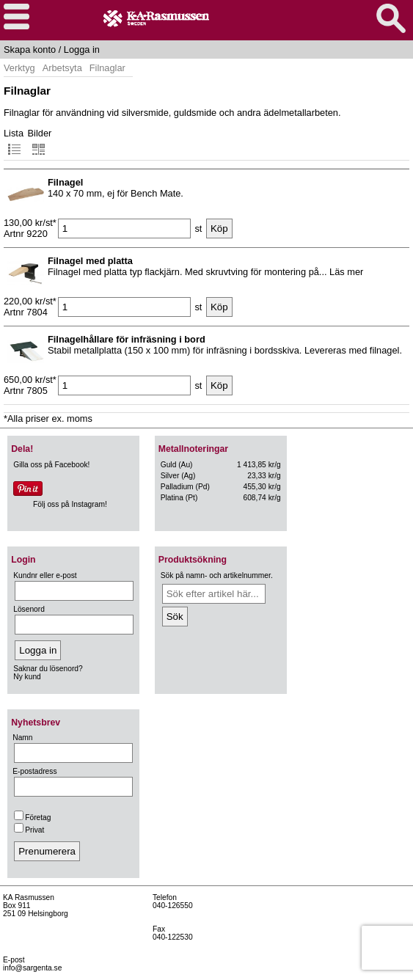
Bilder (40, 142)
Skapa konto (30, 50)
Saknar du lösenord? (48, 669)
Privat (29, 830)
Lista (14, 142)
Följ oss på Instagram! (70, 504)
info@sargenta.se (32, 968)
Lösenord (29, 609)
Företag (32, 818)
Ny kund (27, 677)
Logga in (82, 50)
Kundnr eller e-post (45, 575)
